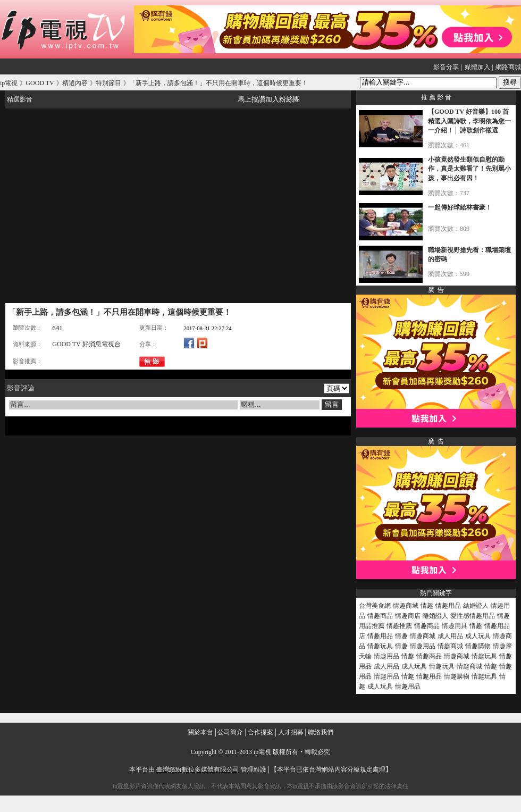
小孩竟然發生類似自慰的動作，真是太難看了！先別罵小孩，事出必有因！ (469, 169)
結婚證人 (476, 606)
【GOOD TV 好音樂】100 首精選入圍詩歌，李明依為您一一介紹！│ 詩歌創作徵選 (469, 121)
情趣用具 (455, 626)
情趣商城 (406, 606)
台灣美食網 (375, 606)
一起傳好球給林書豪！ (460, 207)
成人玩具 (478, 636)
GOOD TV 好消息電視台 (86, 344)
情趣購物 (478, 646)
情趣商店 (408, 616)
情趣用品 (448, 606)
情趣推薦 (399, 626)
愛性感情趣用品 (473, 616)
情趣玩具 (380, 646)
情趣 (427, 606)
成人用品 (450, 636)
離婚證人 (435, 616)
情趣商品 (380, 616)
